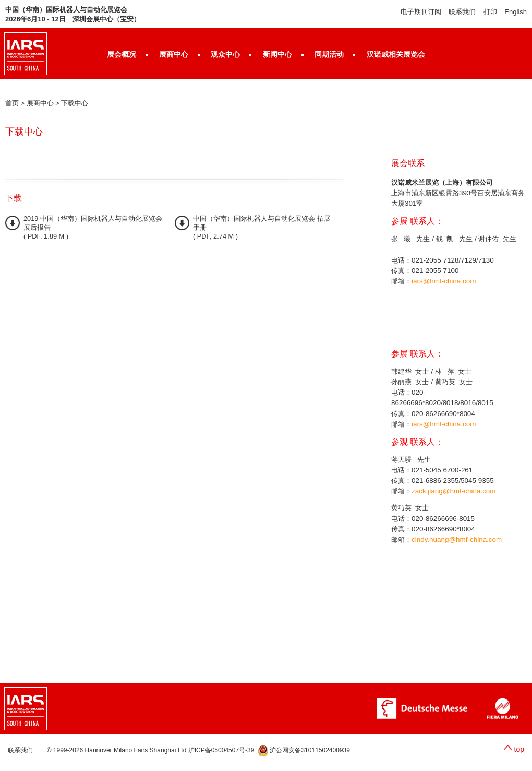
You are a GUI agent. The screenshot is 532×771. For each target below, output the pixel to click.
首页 (12, 103)
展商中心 (174, 54)
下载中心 (75, 103)
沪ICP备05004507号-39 (221, 750)
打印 (490, 12)
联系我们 (462, 12)
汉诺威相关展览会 (396, 54)
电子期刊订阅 (421, 12)
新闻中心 (277, 54)
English (516, 12)
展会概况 (122, 54)
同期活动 (329, 54)
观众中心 (225, 54)
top (519, 749)
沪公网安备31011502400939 (304, 750)
